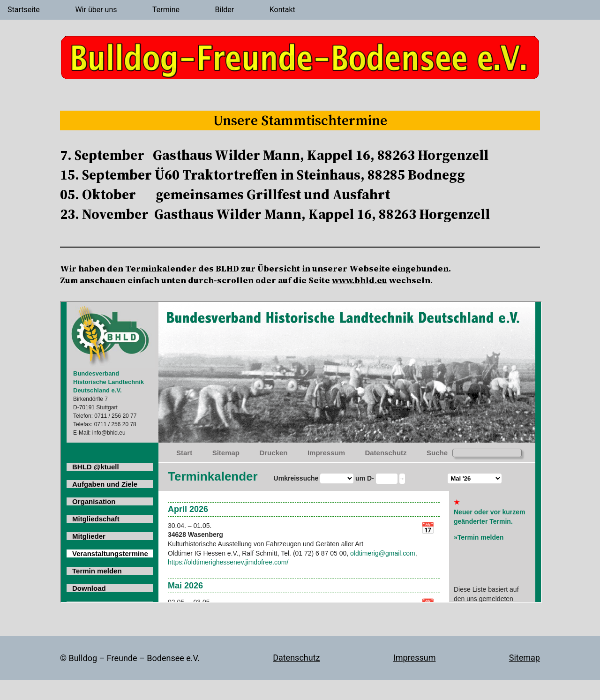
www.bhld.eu (360, 280)
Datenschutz (296, 658)
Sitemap (525, 658)
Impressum (415, 658)
